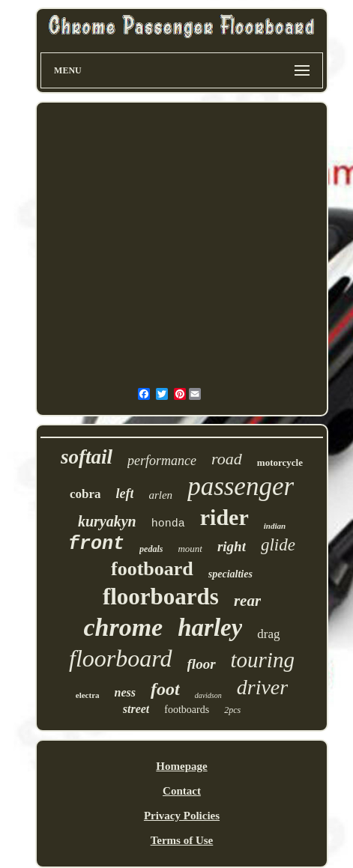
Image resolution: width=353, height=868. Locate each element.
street (136, 709)
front (96, 544)
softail (87, 457)
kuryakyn (107, 521)
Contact (182, 791)
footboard (152, 569)
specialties (230, 574)
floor (202, 664)
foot (165, 689)
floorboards (161, 597)
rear (247, 601)
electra (88, 695)
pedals (151, 549)
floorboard (121, 658)
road (227, 459)
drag (268, 634)
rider (224, 517)
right (232, 546)
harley (210, 628)
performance (162, 461)
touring (263, 660)
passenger (241, 486)
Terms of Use (182, 840)
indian (275, 526)
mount (190, 549)
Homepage (181, 766)
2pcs (232, 710)
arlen (160, 495)
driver (262, 687)
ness (125, 692)
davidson (208, 695)
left (124, 494)
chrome (123, 627)
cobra (85, 494)
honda (168, 524)
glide (278, 545)
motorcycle (280, 462)
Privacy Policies (182, 816)
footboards (187, 710)
